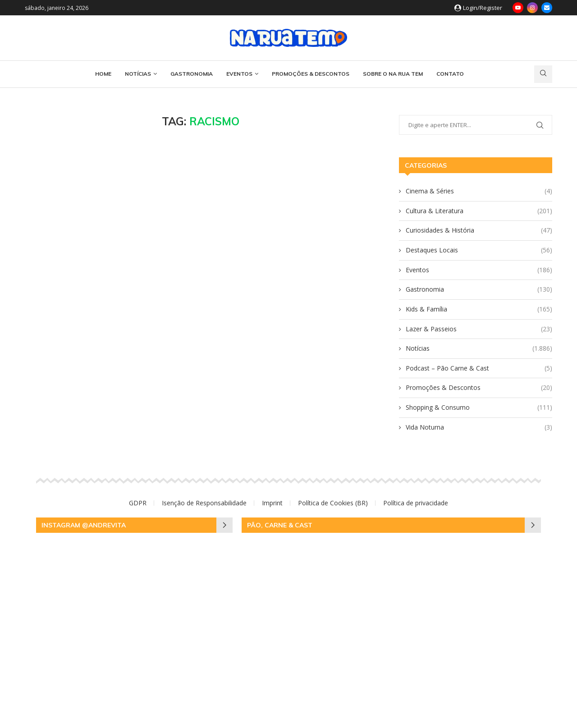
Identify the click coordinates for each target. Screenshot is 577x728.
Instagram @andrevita (84, 525)
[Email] (547, 8)
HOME (103, 74)
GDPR (138, 503)
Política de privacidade (416, 503)
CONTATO (450, 74)
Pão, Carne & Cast (280, 525)
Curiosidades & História (479, 230)
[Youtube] (518, 8)
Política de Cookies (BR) (333, 503)
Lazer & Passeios (479, 329)
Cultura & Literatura (479, 211)
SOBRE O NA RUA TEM (393, 74)
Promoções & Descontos (311, 74)
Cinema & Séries (479, 191)
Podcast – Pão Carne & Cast (479, 368)
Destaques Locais (479, 250)
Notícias (138, 74)
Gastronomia (192, 74)
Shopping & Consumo (479, 407)
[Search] (543, 74)
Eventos (239, 74)
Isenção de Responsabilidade (204, 503)
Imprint (272, 503)
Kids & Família (479, 309)
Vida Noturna (479, 427)
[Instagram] (532, 8)
